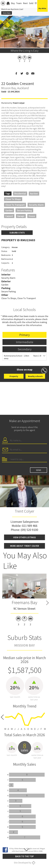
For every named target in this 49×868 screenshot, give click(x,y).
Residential (20, 194)
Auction (34, 194)
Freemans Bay (24, 603)
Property (14, 376)
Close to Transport (15, 205)
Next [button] (47, 603)
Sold (31, 3)
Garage (21, 216)
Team (19, 3)
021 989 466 (30, 526)
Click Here (7, 13)
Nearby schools (35, 376)
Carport (9, 216)
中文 (37, 3)
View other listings (24, 537)
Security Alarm (36, 205)
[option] (24, 600)
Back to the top (24, 856)
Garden (9, 210)
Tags (8, 194)
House (32, 216)
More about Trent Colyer (25, 546)
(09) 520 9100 (29, 530)
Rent (25, 3)
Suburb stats (17, 233)
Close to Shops (13, 199)
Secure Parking (24, 210)
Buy (13, 3)
